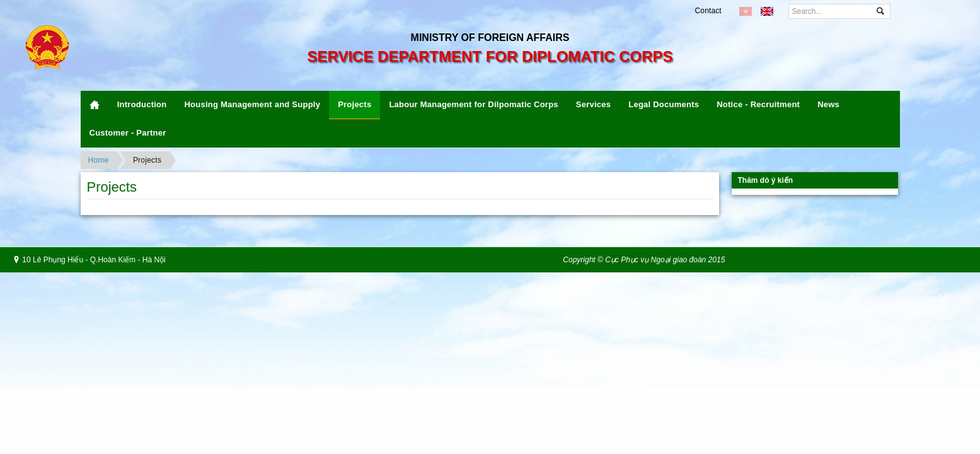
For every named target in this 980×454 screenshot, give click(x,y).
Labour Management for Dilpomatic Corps (473, 104)
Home (99, 160)
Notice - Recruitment (758, 104)
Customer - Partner (128, 133)
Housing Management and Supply (252, 104)
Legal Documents (664, 104)
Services (593, 104)
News (828, 104)
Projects (355, 104)
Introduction (142, 104)
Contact (708, 11)
